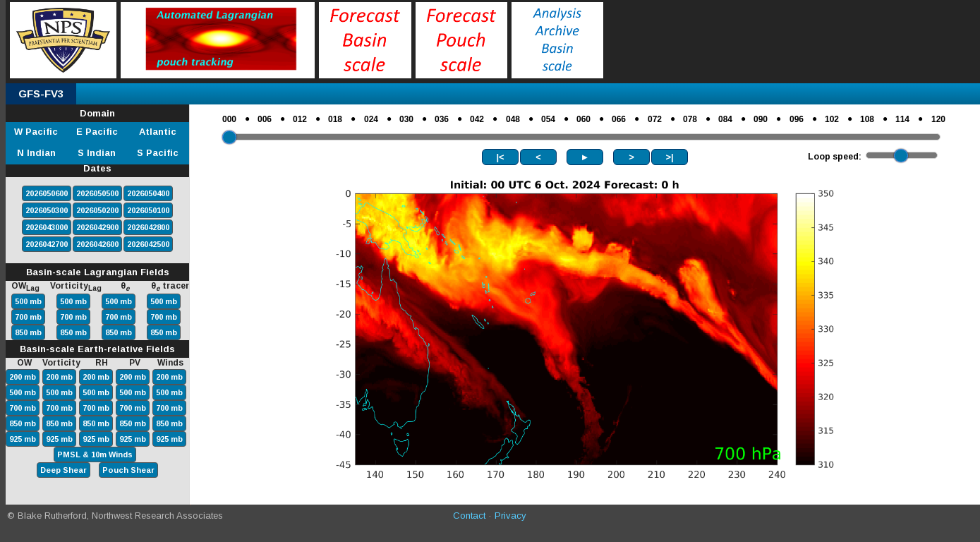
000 (229, 119)
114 (902, 119)
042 (477, 119)
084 (725, 119)
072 (655, 119)
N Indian (36, 153)
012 (300, 119)
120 (938, 119)
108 (867, 119)
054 (548, 119)
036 (442, 119)
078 (690, 119)
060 (583, 119)
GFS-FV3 (41, 94)
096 (797, 119)
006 (265, 119)
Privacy (510, 516)
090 (761, 119)
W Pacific (36, 132)
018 (335, 119)
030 (406, 119)
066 (619, 119)
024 (371, 119)
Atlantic (158, 132)
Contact (469, 516)
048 (513, 119)
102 (832, 119)
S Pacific (158, 153)
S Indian (97, 153)
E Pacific (97, 132)
